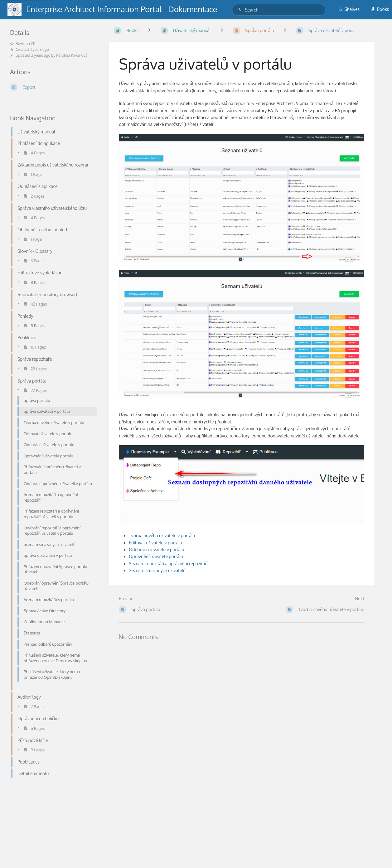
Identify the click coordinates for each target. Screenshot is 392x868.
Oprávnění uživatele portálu (156, 556)
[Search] (240, 10)
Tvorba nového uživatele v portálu (162, 535)
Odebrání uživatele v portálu (156, 550)
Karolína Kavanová (72, 55)
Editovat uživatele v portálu (155, 543)
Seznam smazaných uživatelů (157, 570)
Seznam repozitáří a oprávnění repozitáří (168, 564)
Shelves (349, 9)
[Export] (52, 87)
